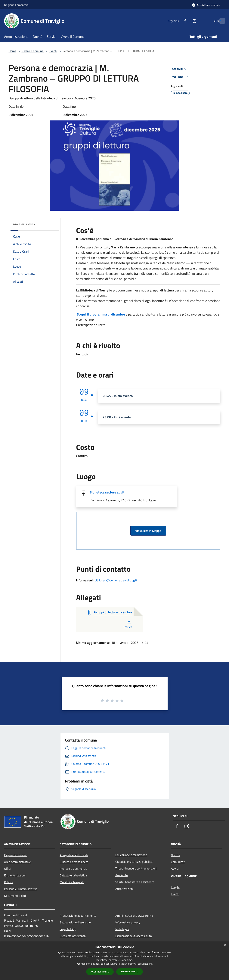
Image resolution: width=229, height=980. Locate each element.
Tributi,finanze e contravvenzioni (136, 868)
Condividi (180, 69)
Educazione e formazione (131, 855)
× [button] (225, 946)
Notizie (175, 855)
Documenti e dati (15, 896)
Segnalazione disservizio (75, 922)
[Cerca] (221, 21)
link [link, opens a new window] (151, 964)
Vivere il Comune (33, 51)
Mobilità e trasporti (72, 882)
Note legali (122, 929)
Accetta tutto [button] (100, 972)
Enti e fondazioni (15, 875)
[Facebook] (178, 21)
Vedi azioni (181, 77)
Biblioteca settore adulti (108, 492)
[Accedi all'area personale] (206, 5)
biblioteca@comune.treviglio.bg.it (116, 580)
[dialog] (115, 961)
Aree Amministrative (17, 862)
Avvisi (175, 869)
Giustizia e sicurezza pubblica (134, 862)
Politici (8, 882)
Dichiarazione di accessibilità (134, 936)
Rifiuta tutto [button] (130, 971)
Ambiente (122, 875)
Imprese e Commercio (73, 869)
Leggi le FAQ (68, 929)
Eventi (53, 51)
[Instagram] (187, 21)
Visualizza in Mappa (148, 531)
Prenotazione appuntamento (78, 916)
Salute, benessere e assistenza (135, 882)
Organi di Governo (16, 855)
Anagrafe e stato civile (74, 855)
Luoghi (175, 887)
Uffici (7, 869)
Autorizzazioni (124, 889)
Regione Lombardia (16, 5)
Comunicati (178, 862)
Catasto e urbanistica (73, 875)
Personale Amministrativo (21, 889)
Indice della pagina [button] (24, 224)
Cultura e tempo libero (74, 862)
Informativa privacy (128, 922)
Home (12, 51)
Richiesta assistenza (73, 936)
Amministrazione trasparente (134, 916)
